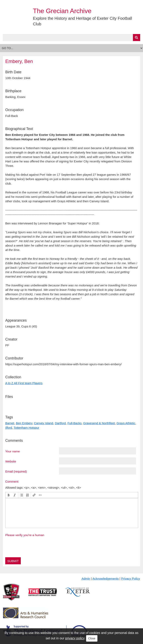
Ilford (9, 428)
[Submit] (137, 38)
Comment (12, 481)
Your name (13, 451)
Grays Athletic (126, 423)
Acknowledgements (105, 578)
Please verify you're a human (25, 535)
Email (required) (16, 471)
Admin (86, 578)
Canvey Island (44, 423)
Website (11, 461)
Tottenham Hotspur (27, 428)
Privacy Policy (131, 578)
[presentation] (9, 495)
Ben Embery (24, 423)
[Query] (71, 38)
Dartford (60, 423)
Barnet (10, 423)
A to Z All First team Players (24, 383)
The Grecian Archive (62, 11)
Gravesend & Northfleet (99, 423)
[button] (9, 495)
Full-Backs (74, 423)
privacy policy (75, 638)
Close (92, 638)
